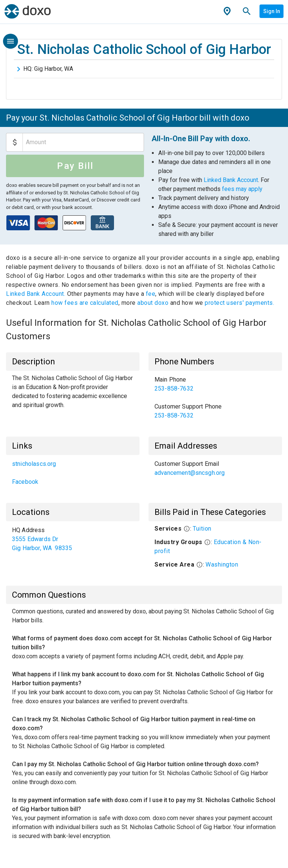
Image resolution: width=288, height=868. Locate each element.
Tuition (202, 529)
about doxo (153, 303)
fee (151, 294)
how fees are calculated (85, 303)
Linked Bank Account (231, 180)
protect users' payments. (239, 303)
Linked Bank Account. (37, 294)
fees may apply (242, 189)
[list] (215, 398)
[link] (215, 384)
